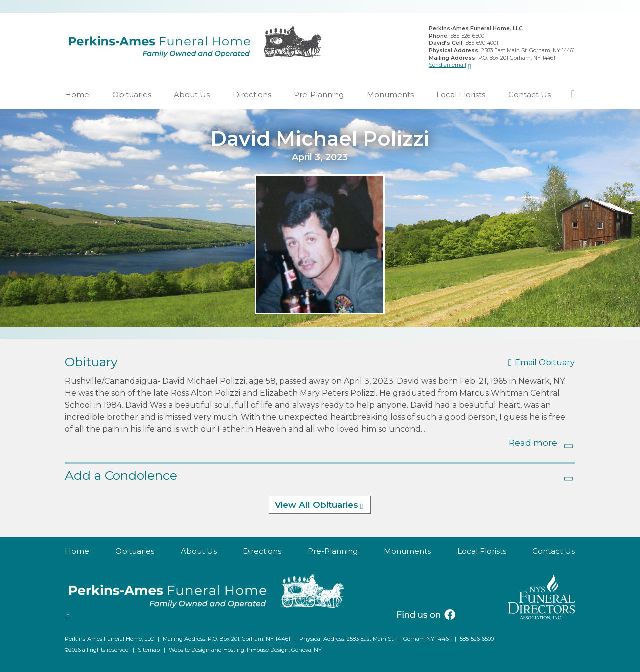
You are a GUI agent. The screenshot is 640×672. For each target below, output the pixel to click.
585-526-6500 (467, 36)
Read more (533, 443)
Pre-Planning (319, 94)
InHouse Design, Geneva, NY (284, 650)
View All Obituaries (317, 505)
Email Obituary (545, 363)
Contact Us (530, 94)
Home (77, 94)
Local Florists (461, 94)
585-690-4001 (482, 43)
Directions (252, 94)
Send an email (448, 65)
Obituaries (132, 94)
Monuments (390, 94)
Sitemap (149, 650)
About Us (192, 94)
